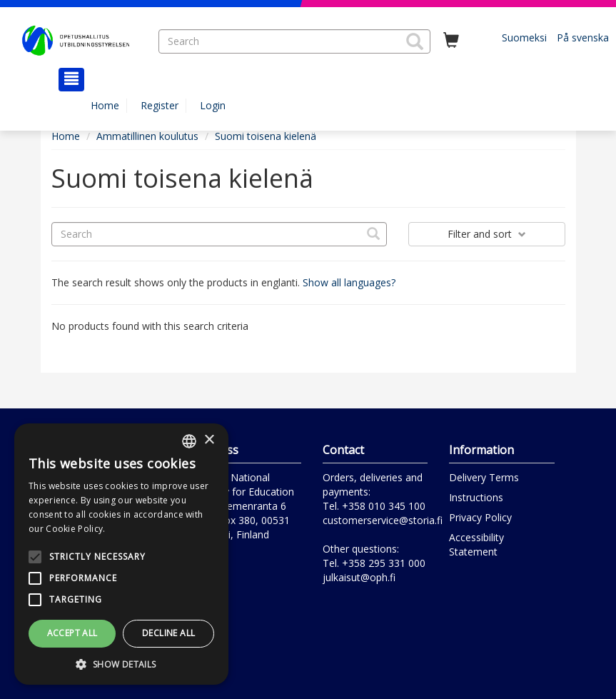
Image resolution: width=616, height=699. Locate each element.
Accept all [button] (72, 633)
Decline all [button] (168, 633)
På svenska (583, 37)
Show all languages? (349, 282)
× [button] (209, 440)
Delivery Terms (484, 477)
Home (105, 105)
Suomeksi (524, 37)
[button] (415, 41)
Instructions (476, 497)
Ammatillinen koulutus (147, 136)
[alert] (121, 554)
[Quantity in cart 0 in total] (451, 41)
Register (160, 105)
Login (213, 105)
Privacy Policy (480, 517)
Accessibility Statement (476, 544)
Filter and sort (487, 234)
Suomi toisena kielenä (266, 136)
